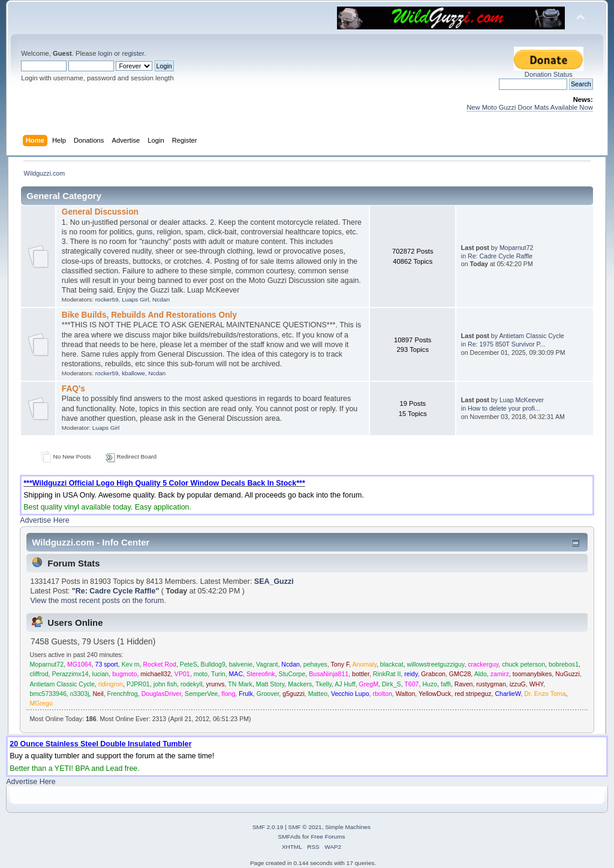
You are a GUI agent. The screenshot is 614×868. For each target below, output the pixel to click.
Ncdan (161, 299)
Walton (406, 694)
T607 (411, 684)
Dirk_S (392, 684)
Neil (98, 694)
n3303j (80, 694)
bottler (361, 674)
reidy (411, 674)
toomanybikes (532, 674)
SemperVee (201, 694)
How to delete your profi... (504, 408)
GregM (369, 684)
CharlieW (508, 694)
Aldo (481, 674)
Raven (464, 684)
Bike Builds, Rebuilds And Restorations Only (149, 315)
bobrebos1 (564, 664)
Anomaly (365, 664)
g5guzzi (294, 694)
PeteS (189, 664)
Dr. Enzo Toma (545, 694)
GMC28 (460, 674)
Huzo (430, 684)
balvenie (241, 664)
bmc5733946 (48, 694)
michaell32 (156, 674)
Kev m (131, 664)
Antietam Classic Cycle (531, 336)
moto (201, 674)
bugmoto (124, 674)
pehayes (315, 664)
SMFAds (290, 837)
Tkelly (323, 684)
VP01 (182, 674)
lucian (101, 674)
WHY (536, 684)
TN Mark (240, 684)
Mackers (300, 684)
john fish (165, 684)
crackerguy (483, 664)
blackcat (392, 664)
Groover (268, 694)
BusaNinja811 (329, 674)
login (105, 53)
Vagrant (267, 664)
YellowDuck (435, 694)
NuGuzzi (568, 674)
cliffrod (39, 674)
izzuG (518, 684)
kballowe (133, 373)
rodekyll (192, 684)
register (133, 53)
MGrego (41, 703)
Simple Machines (348, 827)
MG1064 (79, 664)
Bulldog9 (213, 664)
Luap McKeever (522, 400)
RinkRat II (387, 674)
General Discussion (100, 212)
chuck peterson (523, 664)
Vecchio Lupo (350, 694)
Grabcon (433, 674)
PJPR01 (138, 684)
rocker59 (107, 299)
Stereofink (261, 674)
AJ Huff (345, 684)
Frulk (246, 694)
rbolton (382, 694)
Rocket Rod (160, 664)
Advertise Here (44, 520)
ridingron (111, 684)
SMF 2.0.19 (268, 827)
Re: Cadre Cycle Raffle (500, 256)
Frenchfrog (123, 694)
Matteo (318, 694)
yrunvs (215, 684)
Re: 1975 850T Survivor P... (506, 344)
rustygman (491, 684)
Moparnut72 (517, 248)
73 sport (107, 664)
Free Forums (328, 837)
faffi (446, 684)
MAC (236, 674)
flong (228, 694)
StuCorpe (292, 674)
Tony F (340, 664)
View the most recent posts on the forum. (98, 601)
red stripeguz (473, 694)
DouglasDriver (162, 694)
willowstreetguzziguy (436, 664)
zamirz (500, 674)
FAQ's (73, 389)
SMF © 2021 (305, 827)
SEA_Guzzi (274, 581)
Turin (218, 674)
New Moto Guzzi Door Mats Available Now (530, 107)
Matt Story (270, 684)
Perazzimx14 (70, 674)
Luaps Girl (135, 299)
